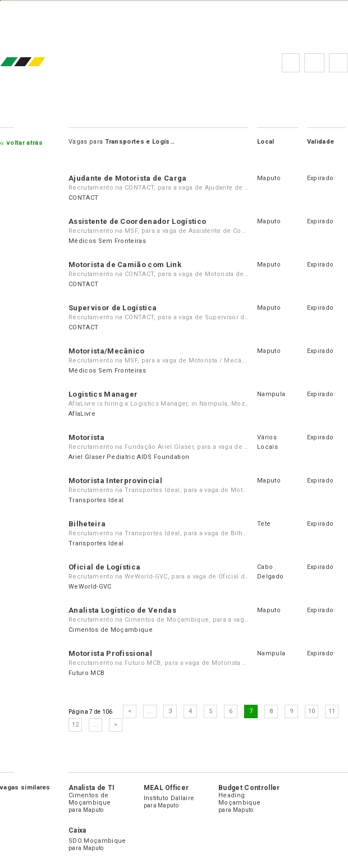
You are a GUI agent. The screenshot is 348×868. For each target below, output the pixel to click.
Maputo (269, 178)
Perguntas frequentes (314, 63)
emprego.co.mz (39, 63)
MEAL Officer (166, 788)
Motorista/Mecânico (107, 351)
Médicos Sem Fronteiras (107, 241)
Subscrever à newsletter (338, 63)
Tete (264, 524)
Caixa (77, 830)
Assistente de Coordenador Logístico (137, 221)
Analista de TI (91, 788)
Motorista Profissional (110, 653)
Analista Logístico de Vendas (122, 610)
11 (332, 711)
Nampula (271, 394)
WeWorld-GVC (90, 587)
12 (75, 725)
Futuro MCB (86, 673)
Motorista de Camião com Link (125, 265)
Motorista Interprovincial (115, 481)
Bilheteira (87, 524)
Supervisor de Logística (113, 308)
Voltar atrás (25, 143)
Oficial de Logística (104, 567)
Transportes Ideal (96, 500)
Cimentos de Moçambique (111, 630)
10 (312, 711)
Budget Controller (249, 788)
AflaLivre (82, 414)
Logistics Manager (103, 394)
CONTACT (83, 198)
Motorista (86, 437)
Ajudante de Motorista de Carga (128, 178)
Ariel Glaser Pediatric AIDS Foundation (129, 457)
